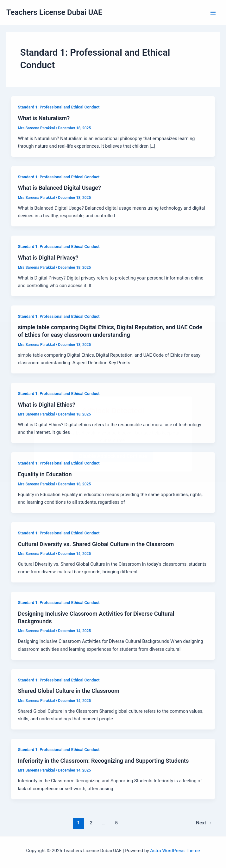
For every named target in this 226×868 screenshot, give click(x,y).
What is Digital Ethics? (46, 405)
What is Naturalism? (44, 118)
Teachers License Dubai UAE (54, 12)
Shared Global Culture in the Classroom (69, 691)
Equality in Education (45, 474)
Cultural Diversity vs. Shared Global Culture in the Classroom (96, 544)
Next (204, 823)
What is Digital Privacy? (48, 258)
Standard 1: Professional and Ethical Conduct (59, 107)
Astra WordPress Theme (175, 851)
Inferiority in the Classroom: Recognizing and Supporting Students (103, 761)
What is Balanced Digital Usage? (59, 188)
